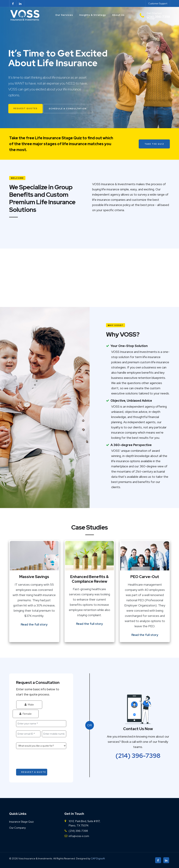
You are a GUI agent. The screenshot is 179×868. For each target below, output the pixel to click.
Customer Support (158, 4)
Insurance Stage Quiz (21, 822)
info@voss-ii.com (79, 836)
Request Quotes (26, 108)
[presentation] (42, 759)
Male (29, 705)
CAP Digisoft (98, 858)
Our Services (64, 15)
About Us (118, 15)
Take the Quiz (154, 144)
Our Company (17, 828)
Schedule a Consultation (68, 109)
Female (26, 714)
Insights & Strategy (93, 15)
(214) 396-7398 (138, 756)
